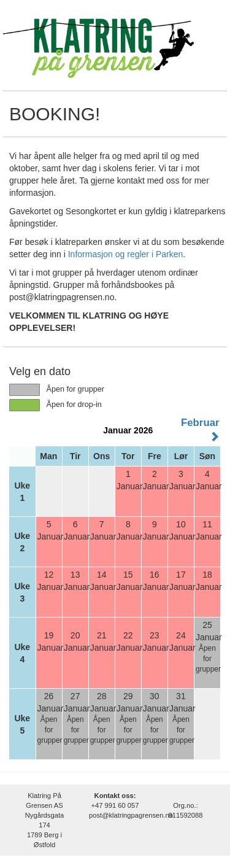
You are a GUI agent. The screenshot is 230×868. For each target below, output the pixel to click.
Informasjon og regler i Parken (126, 254)
